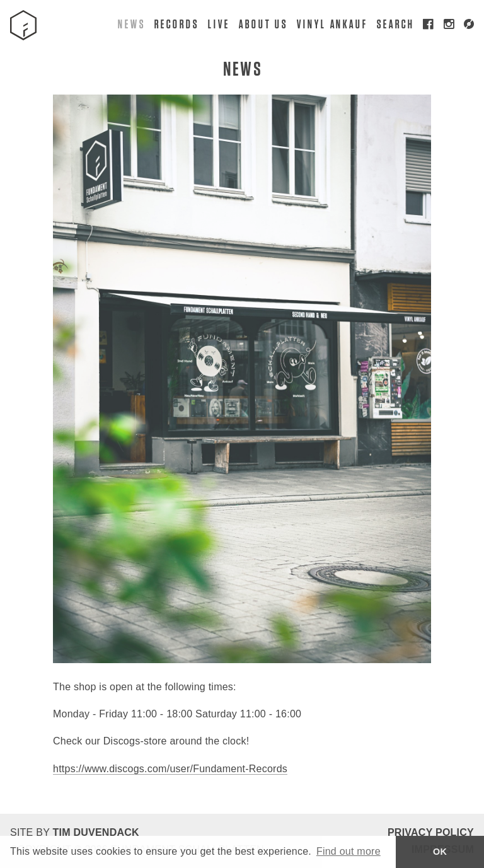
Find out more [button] (349, 851)
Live (218, 24)
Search (395, 24)
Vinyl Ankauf (332, 24)
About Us (262, 24)
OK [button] (440, 852)
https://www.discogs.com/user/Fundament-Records (170, 769)
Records (176, 24)
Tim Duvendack (95, 832)
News (131, 24)
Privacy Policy (431, 832)
